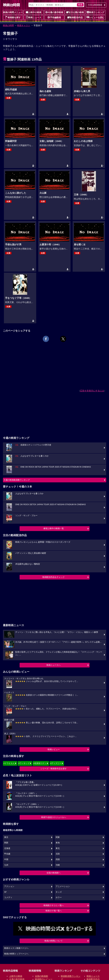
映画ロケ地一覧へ (54, 911)
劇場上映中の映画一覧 (54, 528)
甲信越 (7, 854)
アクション (9, 886)
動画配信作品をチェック (54, 577)
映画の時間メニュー (13, 12)
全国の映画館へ (54, 873)
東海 (58, 843)
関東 (58, 837)
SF (5, 892)
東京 (6, 837)
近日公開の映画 (75, 12)
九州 (6, 865)
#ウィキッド (24, 763)
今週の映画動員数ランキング (17, 480)
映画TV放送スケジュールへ (54, 817)
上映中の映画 (34, 12)
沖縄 (58, 865)
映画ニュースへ (54, 665)
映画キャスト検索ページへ (16, 948)
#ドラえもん (9, 763)
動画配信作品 (75, 17)
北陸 (58, 854)
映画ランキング (95, 12)
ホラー (59, 898)
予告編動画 (54, 17)
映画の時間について (54, 941)
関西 (6, 843)
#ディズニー (56, 763)
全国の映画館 (42, 976)
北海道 (7, 848)
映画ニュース (34, 17)
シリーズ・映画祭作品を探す (54, 769)
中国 (6, 859)
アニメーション (63, 886)
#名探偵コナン (40, 763)
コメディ (8, 898)
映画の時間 (8, 25)
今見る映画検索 (95, 5)
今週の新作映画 (54, 12)
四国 (58, 859)
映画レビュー (54, 749)
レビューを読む (95, 17)
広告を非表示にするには (92, 391)
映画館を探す (13, 17)
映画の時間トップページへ (16, 954)
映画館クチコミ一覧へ (54, 905)
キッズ (59, 892)
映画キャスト (24, 25)
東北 (58, 848)
